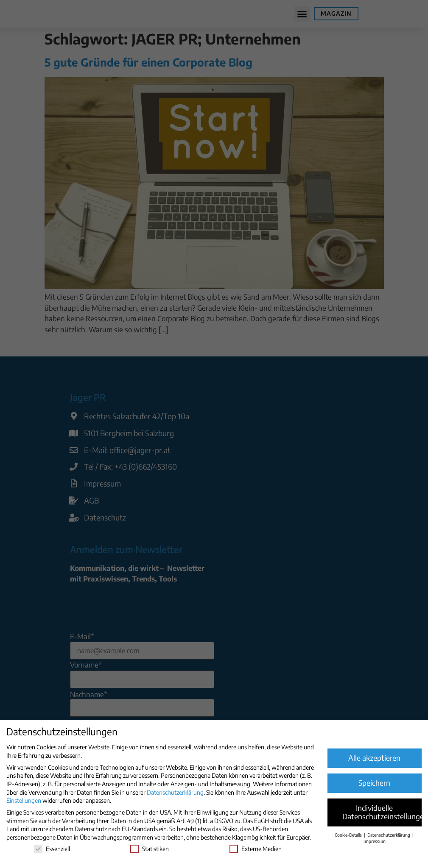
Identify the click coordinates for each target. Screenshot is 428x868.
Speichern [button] (374, 783)
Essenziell (52, 849)
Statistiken (150, 849)
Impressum (375, 841)
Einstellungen (24, 800)
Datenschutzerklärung (175, 792)
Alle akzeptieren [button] (374, 758)
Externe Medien (256, 849)
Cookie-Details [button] (349, 835)
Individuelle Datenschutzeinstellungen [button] (382, 812)
